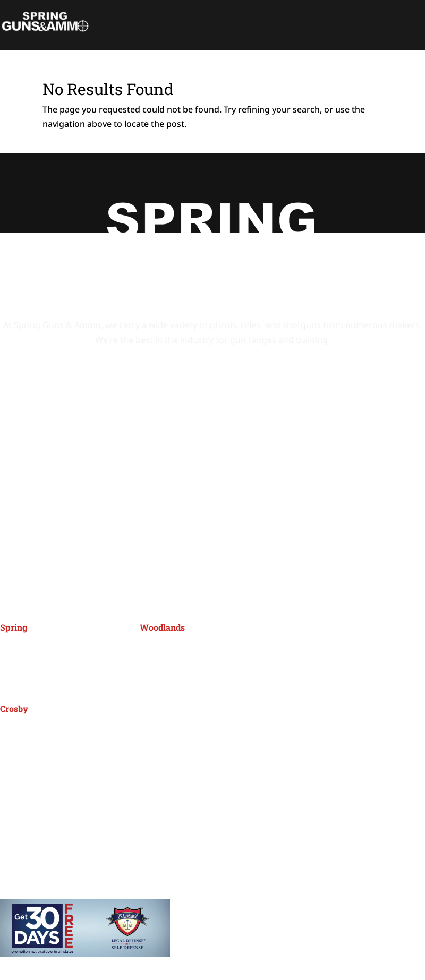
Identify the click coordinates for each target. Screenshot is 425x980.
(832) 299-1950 (178, 672)
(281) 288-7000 (39, 686)
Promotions (52, 816)
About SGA (49, 834)
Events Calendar (61, 799)
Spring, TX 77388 (33, 664)
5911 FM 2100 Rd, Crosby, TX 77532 (70, 730)
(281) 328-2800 (39, 753)
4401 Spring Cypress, (42, 649)
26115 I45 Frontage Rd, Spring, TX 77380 (220, 649)
